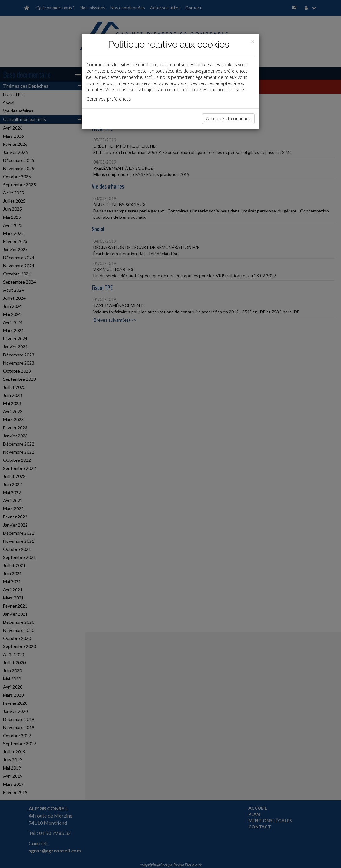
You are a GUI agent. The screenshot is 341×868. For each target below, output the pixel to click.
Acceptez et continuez (228, 119)
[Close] (253, 42)
